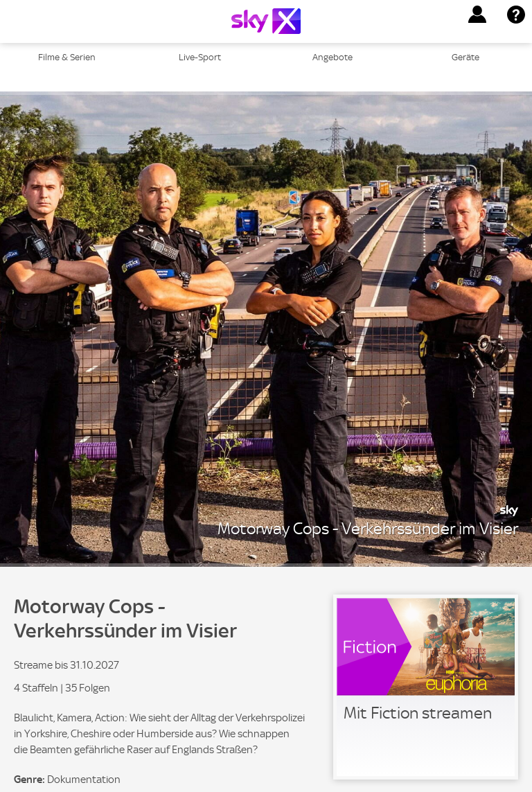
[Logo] (266, 21)
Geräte (465, 57)
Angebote (332, 57)
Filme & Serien (67, 57)
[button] (477, 15)
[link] (426, 687)
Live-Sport (200, 57)
